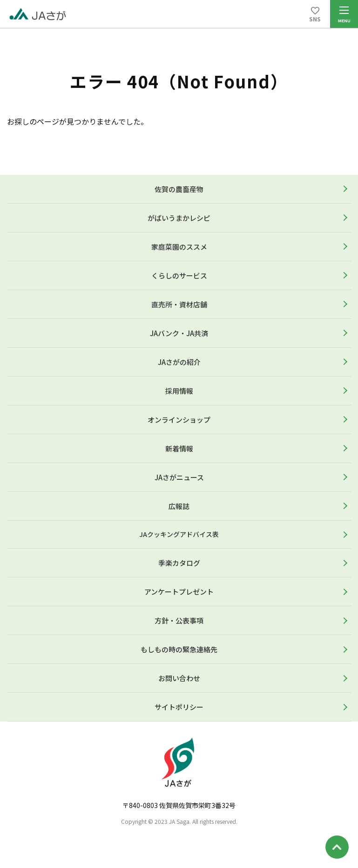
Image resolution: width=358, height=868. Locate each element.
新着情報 (179, 448)
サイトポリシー (179, 707)
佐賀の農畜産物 (179, 189)
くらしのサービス (179, 275)
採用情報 (179, 391)
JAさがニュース (179, 477)
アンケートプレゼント (179, 592)
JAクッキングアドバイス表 (179, 534)
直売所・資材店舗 (179, 304)
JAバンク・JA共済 (179, 333)
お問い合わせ (179, 678)
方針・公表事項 (179, 620)
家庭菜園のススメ (179, 247)
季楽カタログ (179, 563)
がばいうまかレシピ (179, 218)
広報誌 (179, 506)
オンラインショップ (179, 420)
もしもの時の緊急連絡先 (179, 649)
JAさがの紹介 (179, 362)
